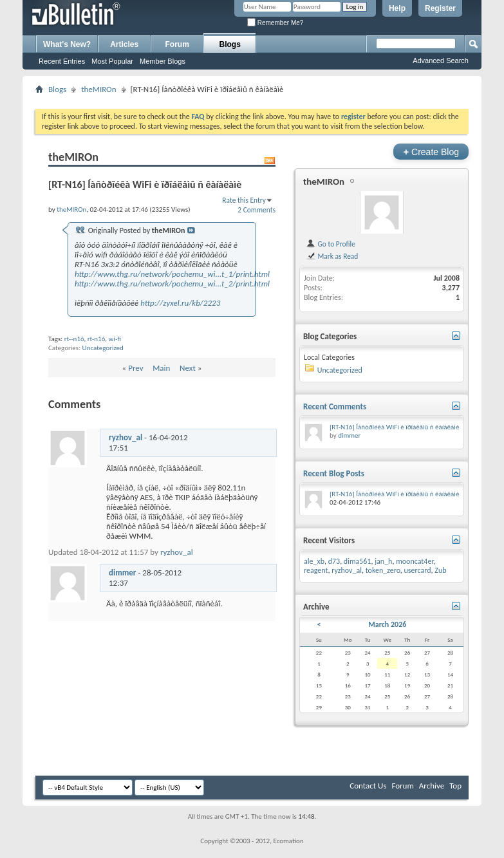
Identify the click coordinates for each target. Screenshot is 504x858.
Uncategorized (103, 348)
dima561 (358, 561)
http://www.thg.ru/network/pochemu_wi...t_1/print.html (172, 274)
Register (440, 8)
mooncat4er (415, 561)
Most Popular (112, 61)
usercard (418, 570)
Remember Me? (275, 23)
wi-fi (115, 339)
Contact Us (368, 786)
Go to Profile (331, 244)
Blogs (230, 44)
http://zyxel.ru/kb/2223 (180, 303)
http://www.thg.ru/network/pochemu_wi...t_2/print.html (172, 284)
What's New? (67, 44)
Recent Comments (335, 406)
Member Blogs (163, 61)
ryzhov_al (126, 437)
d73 (334, 561)
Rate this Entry (244, 200)
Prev (135, 368)
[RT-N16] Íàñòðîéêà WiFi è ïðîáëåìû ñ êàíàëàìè (394, 427)
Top (455, 786)
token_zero (383, 570)
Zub (440, 570)
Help (397, 8)
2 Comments (257, 210)
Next (188, 368)
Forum (177, 44)
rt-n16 (96, 339)
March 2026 (387, 624)
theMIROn (98, 89)
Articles (124, 44)
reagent (316, 570)
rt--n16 (74, 339)
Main (161, 368)
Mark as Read (332, 256)
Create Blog (431, 152)
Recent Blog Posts (334, 473)
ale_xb (314, 561)
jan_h (383, 561)
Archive (432, 786)
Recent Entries (62, 61)
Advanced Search (441, 61)
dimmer (123, 573)
